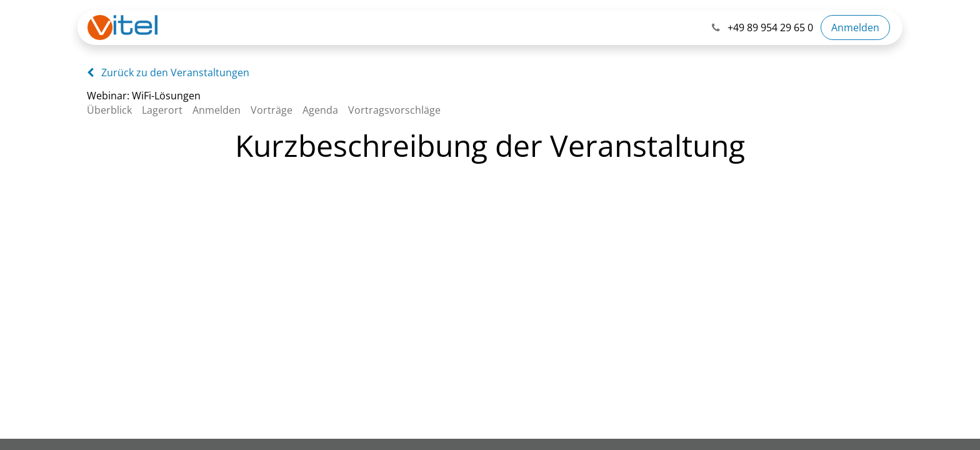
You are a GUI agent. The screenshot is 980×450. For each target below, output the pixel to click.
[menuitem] (114, 110)
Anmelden (855, 27)
